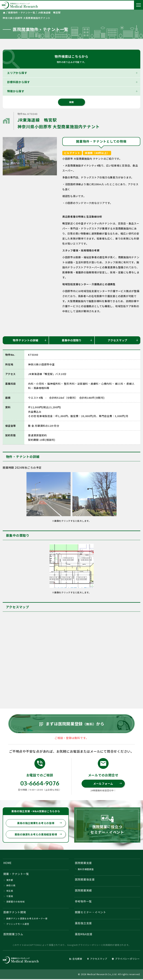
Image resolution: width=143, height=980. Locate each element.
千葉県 (10, 897)
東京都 (10, 881)
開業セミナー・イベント (91, 913)
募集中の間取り (77, 340)
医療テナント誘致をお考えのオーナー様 (27, 919)
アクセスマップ (123, 340)
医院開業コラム (13, 935)
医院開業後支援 (85, 880)
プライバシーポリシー (90, 946)
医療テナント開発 (15, 913)
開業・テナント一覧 (16, 874)
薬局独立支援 (83, 924)
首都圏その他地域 (15, 902)
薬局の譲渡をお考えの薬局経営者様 (38, 835)
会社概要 (76, 960)
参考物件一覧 (83, 902)
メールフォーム (108, 784)
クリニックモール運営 (18, 925)
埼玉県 (10, 891)
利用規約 (108, 946)
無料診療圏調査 (86, 870)
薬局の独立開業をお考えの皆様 (40, 823)
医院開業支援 (83, 863)
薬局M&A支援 (84, 935)
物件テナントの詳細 (30, 340)
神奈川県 (11, 886)
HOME (8, 863)
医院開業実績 (83, 891)
